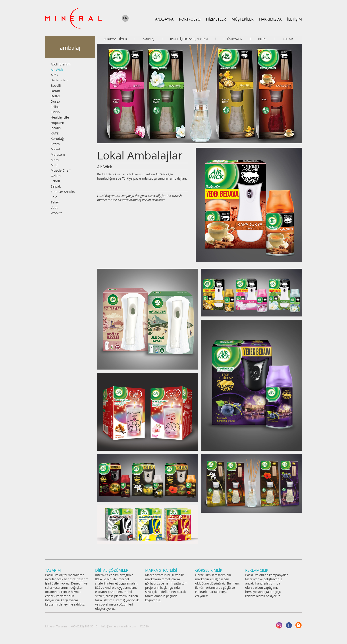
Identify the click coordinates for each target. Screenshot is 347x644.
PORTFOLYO (190, 19)
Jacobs (56, 128)
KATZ (55, 133)
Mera (55, 160)
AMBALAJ (149, 39)
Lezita (55, 144)
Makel (55, 149)
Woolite (57, 213)
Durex (55, 101)
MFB (54, 165)
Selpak (56, 186)
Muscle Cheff (61, 170)
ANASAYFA (164, 19)
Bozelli (56, 85)
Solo (54, 197)
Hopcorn (57, 123)
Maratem (58, 154)
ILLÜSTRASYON (233, 39)
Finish (55, 112)
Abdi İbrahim (61, 64)
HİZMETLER (216, 19)
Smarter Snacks (63, 192)
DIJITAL (263, 39)
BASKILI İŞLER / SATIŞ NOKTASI (189, 39)
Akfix (54, 75)
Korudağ (57, 138)
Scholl (55, 181)
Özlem (56, 176)
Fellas (55, 107)
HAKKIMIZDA (270, 19)
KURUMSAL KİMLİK (115, 39)
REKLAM (288, 39)
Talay (55, 202)
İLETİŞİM (294, 19)
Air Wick (57, 69)
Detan (55, 91)
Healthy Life (60, 117)
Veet (54, 207)
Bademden (59, 80)
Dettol (55, 96)
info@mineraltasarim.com (119, 626)
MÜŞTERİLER (243, 19)
